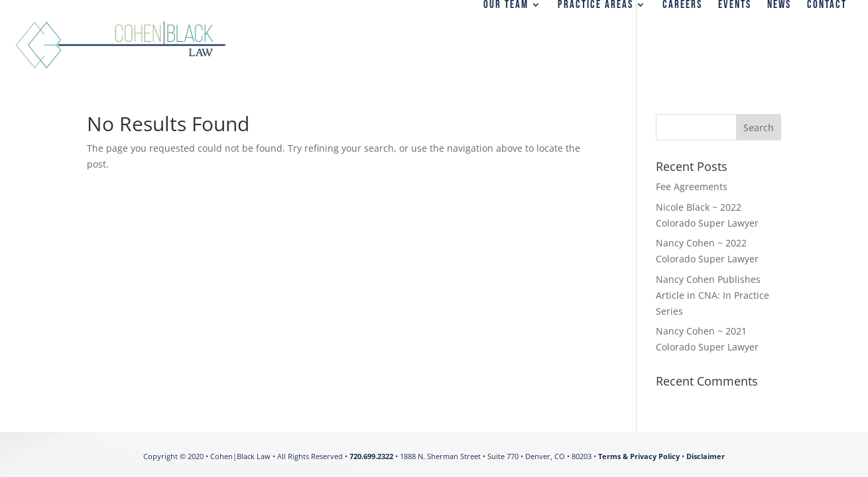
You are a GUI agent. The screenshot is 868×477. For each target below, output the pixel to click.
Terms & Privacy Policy (639, 456)
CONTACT (827, 6)
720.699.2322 (371, 456)
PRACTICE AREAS (595, 6)
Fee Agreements (692, 186)
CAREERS (682, 6)
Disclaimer (706, 456)
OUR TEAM (506, 6)
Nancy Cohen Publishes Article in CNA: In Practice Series (713, 295)
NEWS (779, 6)
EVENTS (735, 6)
